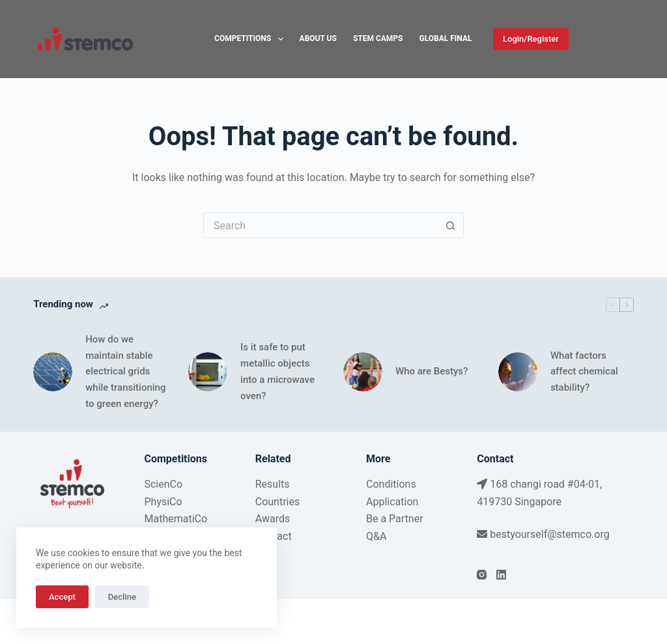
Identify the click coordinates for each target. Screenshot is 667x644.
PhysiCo (163, 502)
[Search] (629, 39)
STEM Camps (378, 38)
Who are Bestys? (432, 371)
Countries (277, 502)
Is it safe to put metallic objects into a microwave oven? (277, 371)
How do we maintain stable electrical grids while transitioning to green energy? (125, 371)
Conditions (391, 484)
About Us (318, 38)
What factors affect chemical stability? (584, 372)
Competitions (251, 39)
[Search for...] (320, 225)
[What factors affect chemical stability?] (518, 372)
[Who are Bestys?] (363, 372)
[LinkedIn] (606, 39)
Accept (62, 597)
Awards (273, 519)
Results (273, 484)
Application (392, 502)
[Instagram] (587, 39)
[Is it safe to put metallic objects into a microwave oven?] (208, 372)
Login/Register (531, 39)
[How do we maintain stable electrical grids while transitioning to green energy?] (53, 372)
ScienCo (163, 484)
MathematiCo (176, 519)
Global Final (446, 38)
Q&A (376, 536)
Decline (122, 597)
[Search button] (451, 225)
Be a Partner (395, 519)
